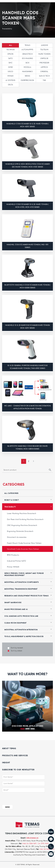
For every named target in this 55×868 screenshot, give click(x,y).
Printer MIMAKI (13, 567)
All (11, 45)
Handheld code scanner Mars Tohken (23, 549)
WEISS (27, 76)
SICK (27, 63)
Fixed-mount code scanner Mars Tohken (24, 543)
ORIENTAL (44, 72)
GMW (10, 67)
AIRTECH (44, 67)
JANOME (44, 45)
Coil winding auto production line (21, 616)
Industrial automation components (22, 582)
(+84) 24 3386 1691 (30, 844)
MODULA (27, 67)
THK (44, 80)
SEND (7, 807)
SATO (11, 58)
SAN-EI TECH (44, 76)
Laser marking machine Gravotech (22, 514)
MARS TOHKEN (44, 54)
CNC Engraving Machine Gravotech (22, 525)
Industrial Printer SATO (16, 561)
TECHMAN (10, 50)
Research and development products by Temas (26, 596)
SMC (11, 63)
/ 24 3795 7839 (43, 844)
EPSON (10, 54)
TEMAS (27, 45)
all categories (11, 493)
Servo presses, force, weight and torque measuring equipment (24, 574)
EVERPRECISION (27, 80)
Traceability (10, 507)
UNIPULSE (44, 58)
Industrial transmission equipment (21, 589)
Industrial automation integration (21, 630)
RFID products (13, 555)
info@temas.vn (32, 838)
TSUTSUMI (44, 50)
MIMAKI (11, 76)
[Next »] (32, 461)
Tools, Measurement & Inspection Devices (24, 637)
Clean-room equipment (15, 623)
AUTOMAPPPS (27, 50)
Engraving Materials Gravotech (20, 531)
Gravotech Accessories (17, 537)
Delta (11, 85)
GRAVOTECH (27, 54)
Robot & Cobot (12, 500)
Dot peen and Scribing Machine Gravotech (25, 519)
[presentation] (5, 705)
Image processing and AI (16, 609)
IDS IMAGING (27, 58)
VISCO (10, 72)
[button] (22, 729)
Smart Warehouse (13, 603)
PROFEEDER (44, 63)
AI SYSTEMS (11, 80)
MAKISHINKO (27, 72)
